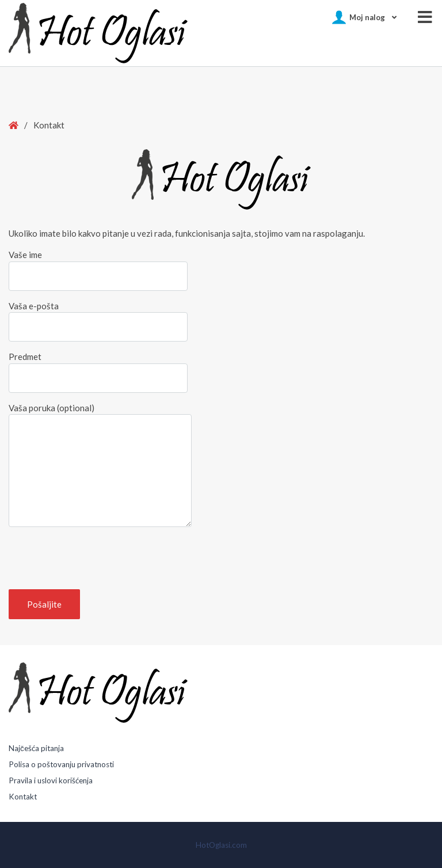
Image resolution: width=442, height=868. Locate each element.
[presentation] (96, 558)
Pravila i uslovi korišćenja (51, 780)
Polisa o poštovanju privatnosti (61, 764)
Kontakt (23, 797)
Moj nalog (367, 17)
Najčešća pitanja (36, 748)
